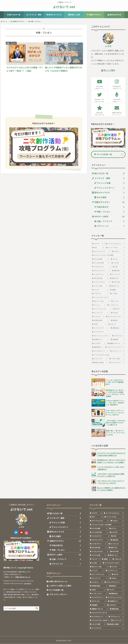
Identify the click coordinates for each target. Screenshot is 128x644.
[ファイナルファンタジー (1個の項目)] (108, 297)
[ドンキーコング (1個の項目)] (100, 328)
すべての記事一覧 (103, 154)
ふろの (108, 46)
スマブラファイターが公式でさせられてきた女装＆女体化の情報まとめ (111, 454)
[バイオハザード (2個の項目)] (100, 274)
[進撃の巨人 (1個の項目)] (118, 328)
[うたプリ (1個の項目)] (116, 324)
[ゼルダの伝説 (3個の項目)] (100, 259)
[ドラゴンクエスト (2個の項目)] (101, 282)
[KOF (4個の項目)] (98, 248)
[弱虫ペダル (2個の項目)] (117, 278)
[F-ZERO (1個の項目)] (117, 294)
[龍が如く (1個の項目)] (118, 321)
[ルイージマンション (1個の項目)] (102, 309)
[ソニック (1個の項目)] (99, 305)
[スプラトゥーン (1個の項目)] (117, 351)
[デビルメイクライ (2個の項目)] (101, 271)
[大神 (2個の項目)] (119, 267)
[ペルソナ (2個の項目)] (100, 290)
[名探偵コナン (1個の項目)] (100, 340)
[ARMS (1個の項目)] (99, 324)
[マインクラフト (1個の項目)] (117, 363)
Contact (28, 583)
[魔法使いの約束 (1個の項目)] (100, 363)
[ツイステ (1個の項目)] (118, 301)
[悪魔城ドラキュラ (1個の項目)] (116, 343)
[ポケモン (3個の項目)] (118, 252)
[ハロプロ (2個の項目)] (118, 263)
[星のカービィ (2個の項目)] (117, 286)
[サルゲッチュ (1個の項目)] (118, 336)
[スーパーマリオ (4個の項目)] (115, 248)
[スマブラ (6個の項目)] (98, 244)
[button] (37, 608)
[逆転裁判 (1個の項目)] (118, 340)
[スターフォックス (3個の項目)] (101, 252)
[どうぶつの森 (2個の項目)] (100, 286)
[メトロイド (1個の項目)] (98, 317)
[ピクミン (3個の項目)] (118, 259)
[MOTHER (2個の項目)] (118, 282)
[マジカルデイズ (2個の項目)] (101, 267)
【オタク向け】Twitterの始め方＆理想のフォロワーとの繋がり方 (111, 475)
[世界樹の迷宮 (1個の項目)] (100, 321)
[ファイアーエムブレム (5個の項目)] (115, 244)
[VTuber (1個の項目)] (118, 313)
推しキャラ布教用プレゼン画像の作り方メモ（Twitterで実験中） (111, 489)
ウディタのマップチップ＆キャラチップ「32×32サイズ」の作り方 (111, 482)
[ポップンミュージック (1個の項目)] (101, 336)
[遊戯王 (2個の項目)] (117, 290)
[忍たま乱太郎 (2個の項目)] (100, 278)
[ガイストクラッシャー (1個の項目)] (115, 317)
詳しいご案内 (109, 70)
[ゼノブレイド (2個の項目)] (117, 274)
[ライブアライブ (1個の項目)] (108, 332)
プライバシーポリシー (59, 594)
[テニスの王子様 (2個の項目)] (101, 263)
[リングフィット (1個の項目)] (116, 305)
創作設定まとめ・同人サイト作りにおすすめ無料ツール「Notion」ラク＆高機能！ (111, 461)
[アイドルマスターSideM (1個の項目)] (108, 355)
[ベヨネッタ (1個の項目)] (100, 294)
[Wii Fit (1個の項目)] (119, 309)
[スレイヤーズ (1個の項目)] (100, 313)
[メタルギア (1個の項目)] (99, 343)
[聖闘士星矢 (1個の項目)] (98, 347)
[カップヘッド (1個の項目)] (100, 359)
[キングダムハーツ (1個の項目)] (100, 351)
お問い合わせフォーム (23, 577)
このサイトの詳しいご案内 (60, 586)
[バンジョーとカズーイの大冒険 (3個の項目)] (108, 255)
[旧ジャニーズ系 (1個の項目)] (101, 301)
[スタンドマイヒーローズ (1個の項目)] (115, 347)
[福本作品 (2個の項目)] (118, 271)
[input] (21, 609)
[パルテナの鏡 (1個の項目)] (117, 359)
